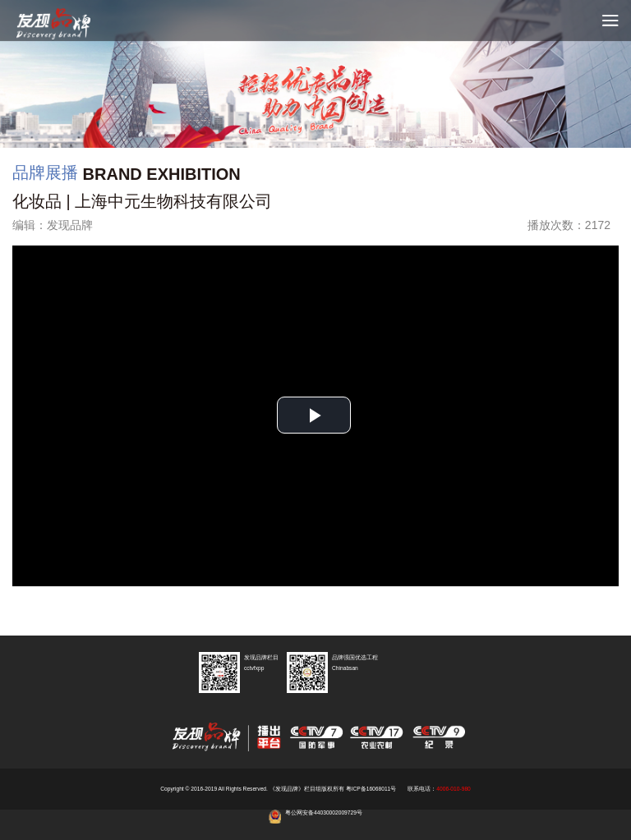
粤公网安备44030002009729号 (324, 812)
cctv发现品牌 (66, 25)
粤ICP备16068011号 (371, 789)
